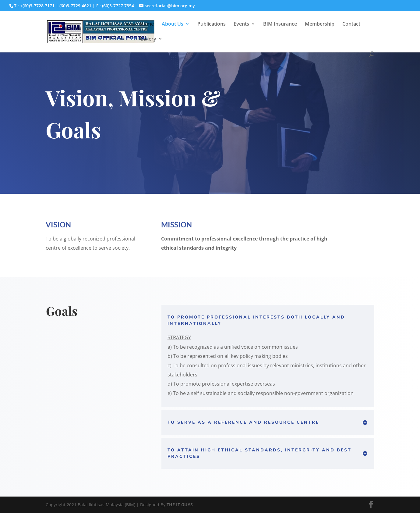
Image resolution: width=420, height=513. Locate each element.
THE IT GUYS (180, 505)
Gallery (148, 39)
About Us (173, 24)
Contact (351, 24)
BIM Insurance (280, 24)
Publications (212, 24)
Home (147, 24)
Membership (320, 24)
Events (241, 24)
